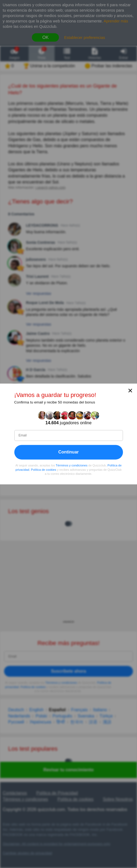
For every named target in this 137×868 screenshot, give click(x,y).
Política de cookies (44, 470)
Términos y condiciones (72, 466)
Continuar (69, 452)
